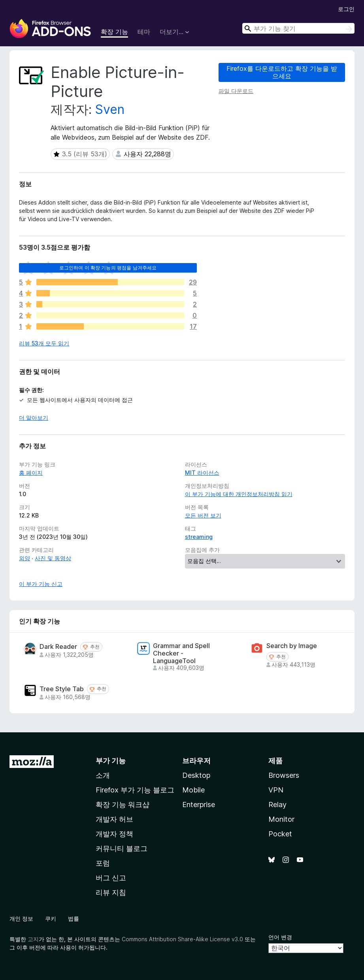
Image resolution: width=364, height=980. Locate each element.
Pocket (280, 834)
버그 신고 (111, 878)
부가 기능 (111, 761)
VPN (276, 790)
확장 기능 (114, 32)
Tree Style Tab (62, 689)
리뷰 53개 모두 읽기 (44, 343)
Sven (110, 109)
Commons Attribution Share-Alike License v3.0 (182, 939)
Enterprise (199, 805)
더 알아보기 (34, 418)
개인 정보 (21, 918)
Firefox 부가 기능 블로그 (135, 790)
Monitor (281, 819)
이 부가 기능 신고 (41, 584)
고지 (33, 939)
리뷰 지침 (111, 892)
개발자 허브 (114, 819)
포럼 (103, 863)
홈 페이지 (31, 473)
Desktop (196, 775)
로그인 (346, 9)
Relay (277, 805)
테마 (144, 32)
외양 (25, 558)
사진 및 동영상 (53, 558)
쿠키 (51, 918)
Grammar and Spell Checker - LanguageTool (181, 653)
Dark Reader (58, 647)
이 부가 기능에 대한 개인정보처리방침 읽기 (239, 494)
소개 (103, 775)
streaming (199, 537)
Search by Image (292, 646)
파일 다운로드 (236, 91)
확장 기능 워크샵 (123, 805)
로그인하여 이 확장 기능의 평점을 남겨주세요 (108, 268)
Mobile (193, 790)
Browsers (284, 775)
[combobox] (298, 28)
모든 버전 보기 (203, 515)
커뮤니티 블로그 (122, 848)
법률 (74, 918)
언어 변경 (280, 937)
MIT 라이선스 (202, 473)
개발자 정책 (114, 834)
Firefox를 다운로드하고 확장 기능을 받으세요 (282, 72)
